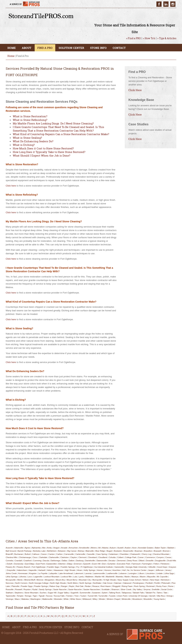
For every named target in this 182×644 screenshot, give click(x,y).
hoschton (116, 570)
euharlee (111, 564)
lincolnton (150, 573)
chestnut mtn (11, 557)
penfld (157, 583)
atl (99, 548)
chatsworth (135, 554)
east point (40, 564)
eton (104, 564)
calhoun (36, 554)
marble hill (100, 577)
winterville (126, 599)
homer (100, 570)
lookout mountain (52, 577)
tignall (41, 596)
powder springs (41, 586)
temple (20, 596)
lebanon (123, 573)
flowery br (10, 567)
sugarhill (74, 593)
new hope (155, 580)
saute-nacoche (75, 589)
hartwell (42, 570)
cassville (91, 554)
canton (51, 554)
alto (44, 548)
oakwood (127, 583)
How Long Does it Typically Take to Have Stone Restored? (49, 152)
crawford (27, 561)
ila (128, 570)
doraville (150, 561)
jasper (151, 570)
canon (44, 554)
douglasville (160, 561)
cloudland (103, 557)
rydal (35, 589)
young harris (159, 599)
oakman (118, 583)
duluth (10, 564)
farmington (147, 564)
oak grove (108, 583)
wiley (95, 599)
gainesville (119, 567)
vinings (170, 596)
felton (156, 564)
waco (17, 599)
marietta (119, 577)
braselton (148, 551)
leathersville (112, 573)
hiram (80, 570)
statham (9, 593)
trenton (69, 596)
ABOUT (27, 48)
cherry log (146, 554)
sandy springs (45, 589)
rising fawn (127, 586)
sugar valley (63, 593)
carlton (59, 554)
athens (94, 548)
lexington (133, 573)
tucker (83, 596)
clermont (83, 557)
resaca (96, 586)
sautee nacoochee (92, 589)
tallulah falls (138, 593)
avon (134, 548)
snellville (156, 589)
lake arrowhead (66, 573)
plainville (15, 586)
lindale (160, 573)
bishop (81, 551)
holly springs (89, 570)
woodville (148, 599)
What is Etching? (24, 145)
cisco (35, 557)
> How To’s (149, 38)
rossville (10, 589)
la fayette (43, 573)
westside (58, 599)
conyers (160, 557)
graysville (11, 570)
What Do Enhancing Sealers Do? (33, 141)
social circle (167, 589)
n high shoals (110, 580)
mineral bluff (30, 580)
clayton (73, 557)
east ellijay (30, 564)
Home (11, 56)
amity (49, 548)
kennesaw (23, 573)
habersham (22, 570)
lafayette (53, 573)
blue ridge (100, 551)
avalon (128, 548)
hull (124, 570)
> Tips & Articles (167, 38)
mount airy (60, 580)
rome (171, 586)
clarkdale (43, 557)
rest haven (106, 586)
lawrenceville (99, 573)
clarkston (65, 557)
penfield (149, 583)
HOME (12, 48)
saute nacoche (60, 589)
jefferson (160, 570)
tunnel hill (92, 596)
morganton (49, 580)
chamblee (124, 554)
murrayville (97, 580)
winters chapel (113, 599)
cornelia (9, 561)
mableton (89, 577)
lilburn (141, 573)
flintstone (165, 564)
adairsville (19, 548)
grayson (172, 567)
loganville (38, 577)
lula (75, 577)
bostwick (118, 551)
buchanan (19, 554)
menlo (20, 580)
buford (28, 554)
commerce (150, 557)
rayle (72, 586)
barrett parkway (25, 551)
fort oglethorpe (39, 567)
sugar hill (52, 593)
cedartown (113, 554)
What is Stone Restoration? (30, 116)
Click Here (135, 90)
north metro (73, 583)
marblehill (110, 577)
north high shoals (58, 583)
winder (102, 599)
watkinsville (47, 599)
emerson (78, 564)
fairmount (136, 564)
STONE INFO (98, 48)
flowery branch (23, 567)
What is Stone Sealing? (27, 138)
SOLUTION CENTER (71, 48)
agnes (27, 548)
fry (78, 567)
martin (127, 577)
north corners (21, 583)
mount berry (72, 580)
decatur (112, 561)
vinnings (9, 599)
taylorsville (10, 596)
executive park (123, 564)
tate (165, 593)
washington (35, 599)
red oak (80, 586)
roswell (19, 589)
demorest (121, 561)
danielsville (90, 561)
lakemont (79, 573)
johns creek (11, 573)
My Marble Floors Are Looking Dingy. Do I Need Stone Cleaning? (53, 123)
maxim (143, 577)
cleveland (92, 557)
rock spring (139, 586)
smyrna (147, 589)
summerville (85, 593)
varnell (152, 596)
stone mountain (31, 593)
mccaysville (11, 580)
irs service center (139, 570)
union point (122, 596)
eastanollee (52, 564)
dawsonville (102, 561)
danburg (80, 561)
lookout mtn (66, 577)
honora (108, 570)
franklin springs (68, 567)
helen (49, 570)
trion (77, 596)
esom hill (96, 564)
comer (141, 557)
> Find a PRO (133, 38)
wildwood (87, 599)
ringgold (116, 586)
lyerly (81, 577)
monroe (40, 580)
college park (131, 557)
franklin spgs (53, 567)
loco (30, 577)
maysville (151, 577)
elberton (62, 564)
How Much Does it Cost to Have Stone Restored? (43, 148)
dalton (72, 561)
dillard (141, 561)
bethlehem (52, 551)
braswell (157, 551)
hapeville (33, 570)
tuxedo (112, 596)
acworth (9, 548)
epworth (87, 564)
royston (27, 589)
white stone (76, 599)
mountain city (85, 580)
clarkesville (54, 557)
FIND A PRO (45, 48)
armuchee (73, 548)
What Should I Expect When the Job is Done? (42, 155)
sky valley (137, 589)
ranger (64, 586)
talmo (159, 593)
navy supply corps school (129, 580)
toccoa (49, 596)
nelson (145, 580)
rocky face (161, 586)
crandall (18, 561)
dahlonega (55, 561)
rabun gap (54, 586)
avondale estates (146, 548)
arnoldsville (84, 548)
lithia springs (12, 577)
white (66, 599)
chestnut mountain (161, 554)
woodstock (137, 599)
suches (43, 593)
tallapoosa (126, 593)
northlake (97, 583)
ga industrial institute (104, 567)
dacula (46, 561)
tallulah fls (150, 593)
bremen (166, 551)
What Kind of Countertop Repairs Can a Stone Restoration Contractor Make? (61, 134)
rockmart (150, 586)
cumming (37, 561)
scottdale (106, 589)
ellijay (70, 564)
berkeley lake (39, 551)
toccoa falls (59, 596)
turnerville (103, 596)
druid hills (172, 561)
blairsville (90, 551)
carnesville (69, 554)
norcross (10, 583)
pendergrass (138, 583)
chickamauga (25, 557)
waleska (25, 599)
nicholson (165, 580)
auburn (113, 548)
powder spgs (27, 586)
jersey (168, 570)
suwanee (96, 593)
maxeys (135, 577)
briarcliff (9, 554)
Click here (11, 186)
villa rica (161, 596)
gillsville (152, 567)
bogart (109, 551)
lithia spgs (169, 573)
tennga (28, 596)
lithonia (23, 577)
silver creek (126, 589)
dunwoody (19, 564)
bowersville (128, 551)
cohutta (112, 557)
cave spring (102, 554)
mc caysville (162, 577)
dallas (64, 561)
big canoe (72, 551)
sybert (105, 593)
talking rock (114, 593)
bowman (139, 551)
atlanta (105, 548)
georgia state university (136, 567)
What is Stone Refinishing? (30, 120)
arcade (64, 548)
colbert (120, 557)
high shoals (70, 570)
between (62, 551)
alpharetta (36, 548)
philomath (166, 583)
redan (88, 586)
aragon (56, 548)
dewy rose (132, 561)
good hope (162, 567)
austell (120, 548)
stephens (19, 593)
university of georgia (138, 596)
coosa (168, 557)
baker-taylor (160, 548)
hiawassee (58, 570)
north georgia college (39, 583)
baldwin (171, 548)
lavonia (88, 573)
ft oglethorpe (87, 567)
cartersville (80, 554)
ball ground (11, 551)
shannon (115, 589)
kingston (33, 573)
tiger (35, 596)
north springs (85, 583)
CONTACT (119, 48)
